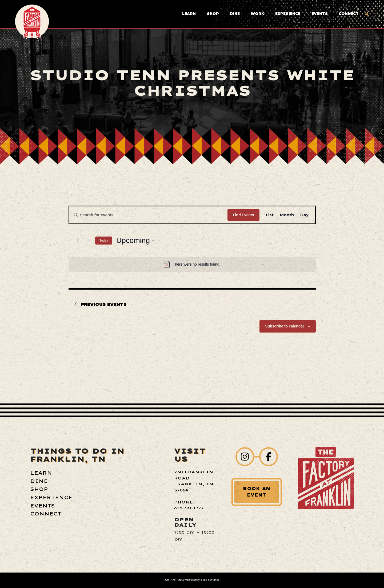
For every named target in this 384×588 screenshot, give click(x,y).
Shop (213, 14)
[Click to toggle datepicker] (136, 241)
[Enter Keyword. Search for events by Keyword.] (149, 215)
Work (257, 14)
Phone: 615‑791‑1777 (189, 505)
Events (320, 14)
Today (104, 241)
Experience (288, 14)
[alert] (192, 264)
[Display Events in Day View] (304, 215)
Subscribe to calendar (285, 326)
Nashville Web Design (185, 580)
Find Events (243, 215)
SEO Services (211, 580)
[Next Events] (88, 240)
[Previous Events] (78, 240)
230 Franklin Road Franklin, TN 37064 (194, 481)
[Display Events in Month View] (287, 215)
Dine (235, 14)
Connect (349, 14)
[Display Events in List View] (270, 215)
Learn (189, 14)
